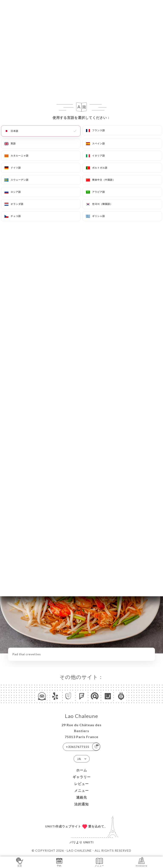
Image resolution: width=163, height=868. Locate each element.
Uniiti (88, 842)
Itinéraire (142, 862)
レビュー (81, 784)
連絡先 (82, 797)
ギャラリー (82, 777)
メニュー (81, 790)
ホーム (82, 770)
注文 (20, 862)
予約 (59, 862)
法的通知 (81, 804)
